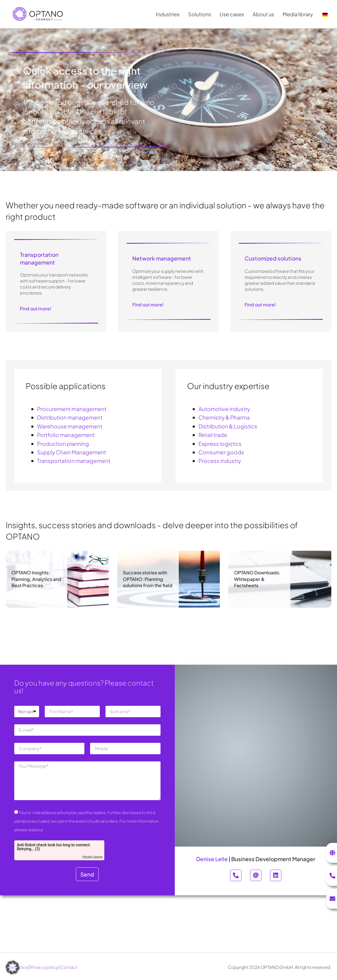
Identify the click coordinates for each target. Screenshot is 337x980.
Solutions (201, 14)
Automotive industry (224, 409)
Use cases (233, 14)
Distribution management (70, 417)
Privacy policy (44, 967)
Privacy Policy (56, 829)
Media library (299, 14)
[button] (13, 967)
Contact (69, 967)
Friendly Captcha (92, 857)
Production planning (63, 444)
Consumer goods (221, 452)
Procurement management (72, 409)
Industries (169, 14)
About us (265, 14)
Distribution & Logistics (228, 426)
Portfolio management (66, 435)
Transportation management (74, 461)
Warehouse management (70, 426)
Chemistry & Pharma (224, 417)
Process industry (220, 461)
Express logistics (220, 444)
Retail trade (213, 435)
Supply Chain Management (72, 452)
